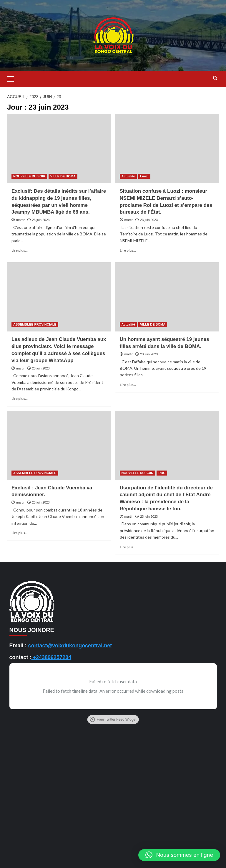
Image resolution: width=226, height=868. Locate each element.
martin (21, 220)
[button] (13, 78)
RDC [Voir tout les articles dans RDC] (162, 473)
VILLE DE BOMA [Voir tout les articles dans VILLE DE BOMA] (63, 176)
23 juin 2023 (41, 220)
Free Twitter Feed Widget (113, 720)
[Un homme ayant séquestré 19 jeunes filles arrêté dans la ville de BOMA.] (167, 297)
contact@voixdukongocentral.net (70, 646)
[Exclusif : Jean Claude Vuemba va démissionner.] (59, 445)
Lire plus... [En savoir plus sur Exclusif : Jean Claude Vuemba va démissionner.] (20, 533)
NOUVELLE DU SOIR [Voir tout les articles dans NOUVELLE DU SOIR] (29, 176)
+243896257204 (51, 657)
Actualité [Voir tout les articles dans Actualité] (128, 176)
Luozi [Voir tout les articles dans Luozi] (144, 176)
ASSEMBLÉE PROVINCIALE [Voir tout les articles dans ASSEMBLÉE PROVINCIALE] (35, 324)
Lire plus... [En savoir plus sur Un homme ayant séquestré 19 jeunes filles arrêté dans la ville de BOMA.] (128, 385)
